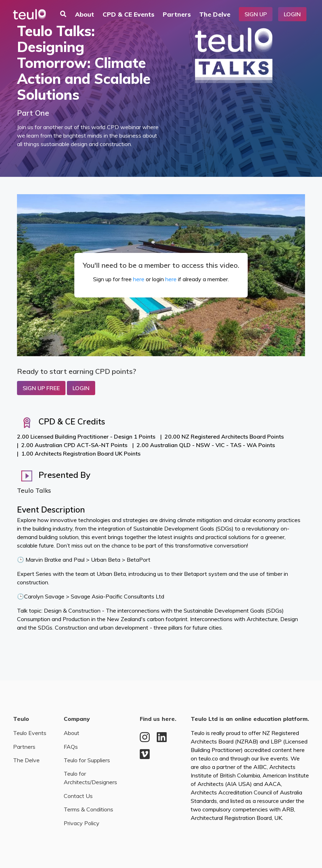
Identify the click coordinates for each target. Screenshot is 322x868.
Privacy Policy (82, 823)
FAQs (71, 747)
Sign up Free (41, 388)
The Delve (215, 14)
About (85, 14)
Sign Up (256, 14)
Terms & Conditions (88, 809)
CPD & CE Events (128, 14)
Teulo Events (30, 733)
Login (292, 14)
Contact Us (78, 796)
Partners (177, 14)
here (139, 279)
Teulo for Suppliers (87, 760)
